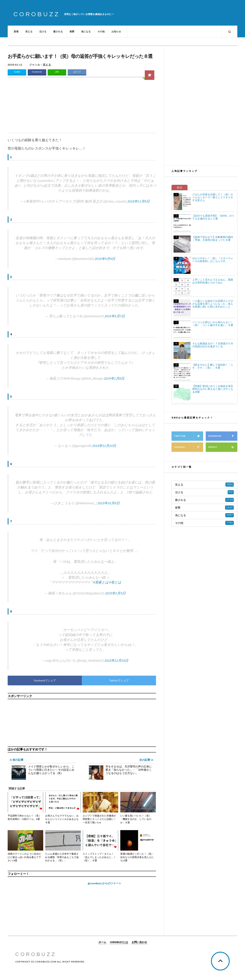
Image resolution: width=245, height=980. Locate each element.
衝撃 (72, 32)
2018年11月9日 (138, 201)
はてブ (77, 72)
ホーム (102, 942)
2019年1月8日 (114, 378)
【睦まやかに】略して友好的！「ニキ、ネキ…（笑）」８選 (213, 366)
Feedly (223, 447)
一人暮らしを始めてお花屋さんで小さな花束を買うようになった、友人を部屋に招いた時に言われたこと (213, 304)
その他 (101, 32)
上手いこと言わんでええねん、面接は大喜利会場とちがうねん (213, 281)
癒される (58, 32)
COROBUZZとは (119, 942)
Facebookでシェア (45, 680)
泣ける (43, 32)
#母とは (115, 582)
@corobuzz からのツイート (104, 883)
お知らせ (116, 32)
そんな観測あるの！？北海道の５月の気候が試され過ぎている (213, 345)
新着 (16, 32)
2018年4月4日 (105, 259)
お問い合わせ (139, 942)
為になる (86, 32)
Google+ (189, 447)
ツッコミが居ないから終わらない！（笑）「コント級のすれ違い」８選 (213, 324)
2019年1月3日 (115, 593)
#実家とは (101, 582)
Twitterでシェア (119, 680)
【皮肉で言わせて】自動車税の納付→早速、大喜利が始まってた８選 (213, 238)
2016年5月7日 (115, 316)
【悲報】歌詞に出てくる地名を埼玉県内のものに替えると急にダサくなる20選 (213, 389)
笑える (29, 32)
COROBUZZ (37, 14)
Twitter (17, 72)
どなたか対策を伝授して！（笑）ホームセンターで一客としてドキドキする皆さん (213, 197)
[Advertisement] (82, 107)
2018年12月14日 (104, 446)
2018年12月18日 (116, 660)
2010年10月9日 (109, 503)
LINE (57, 72)
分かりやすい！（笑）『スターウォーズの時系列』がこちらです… (213, 260)
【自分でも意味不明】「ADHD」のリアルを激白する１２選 (213, 217)
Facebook (37, 72)
